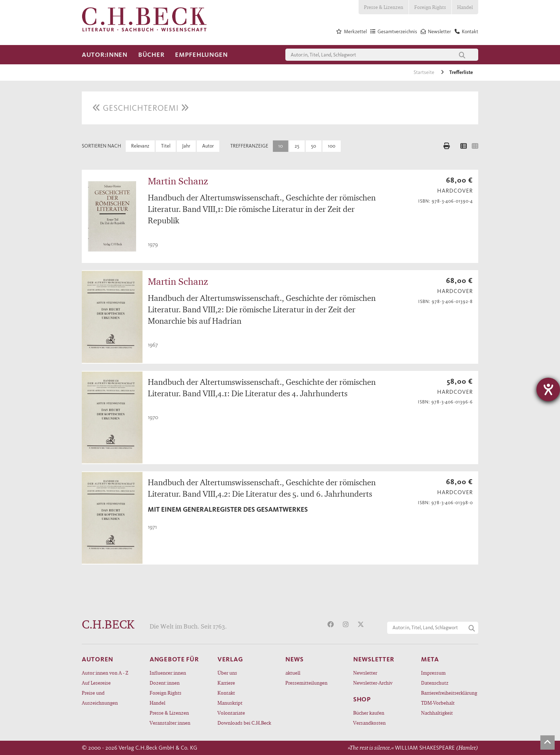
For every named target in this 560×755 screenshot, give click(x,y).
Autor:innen (105, 55)
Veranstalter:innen (170, 723)
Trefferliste (461, 72)
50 (314, 146)
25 (297, 146)
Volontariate (231, 713)
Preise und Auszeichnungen (100, 698)
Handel (465, 7)
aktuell (293, 673)
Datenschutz (435, 683)
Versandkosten (369, 723)
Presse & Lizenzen (384, 7)
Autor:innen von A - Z (105, 673)
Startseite (424, 72)
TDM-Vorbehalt (438, 703)
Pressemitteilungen (306, 683)
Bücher (151, 55)
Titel (166, 146)
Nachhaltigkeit (437, 713)
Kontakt (226, 693)
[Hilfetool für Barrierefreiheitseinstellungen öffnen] (548, 389)
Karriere (226, 683)
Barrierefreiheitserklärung (449, 693)
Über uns (227, 673)
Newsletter (365, 673)
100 (332, 146)
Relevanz (140, 146)
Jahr (186, 146)
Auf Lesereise (96, 683)
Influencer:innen (168, 673)
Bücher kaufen (369, 713)
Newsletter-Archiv (373, 683)
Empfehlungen (201, 55)
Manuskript (230, 703)
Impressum (433, 673)
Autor (208, 146)
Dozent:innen (165, 683)
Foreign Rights (430, 7)
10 (281, 146)
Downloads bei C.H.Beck (244, 723)
